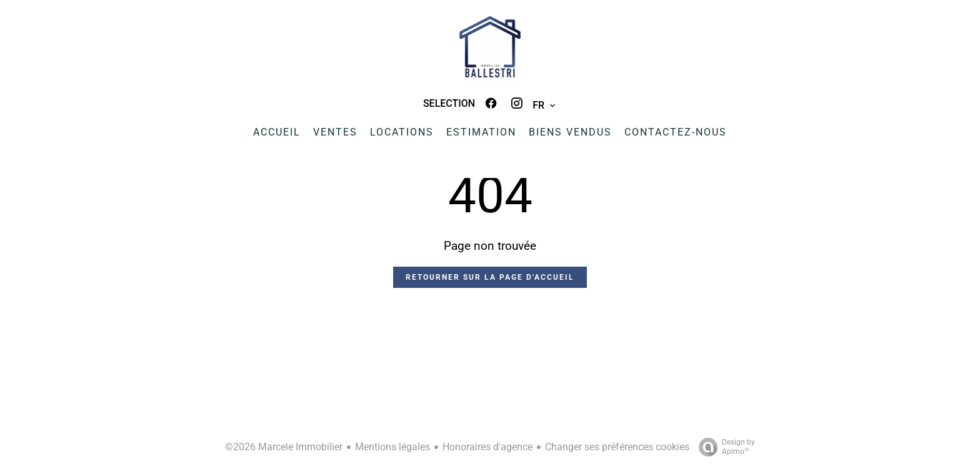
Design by (724, 447)
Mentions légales (392, 447)
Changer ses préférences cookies (617, 447)
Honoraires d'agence (487, 447)
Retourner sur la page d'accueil (490, 277)
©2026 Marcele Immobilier (284, 447)
